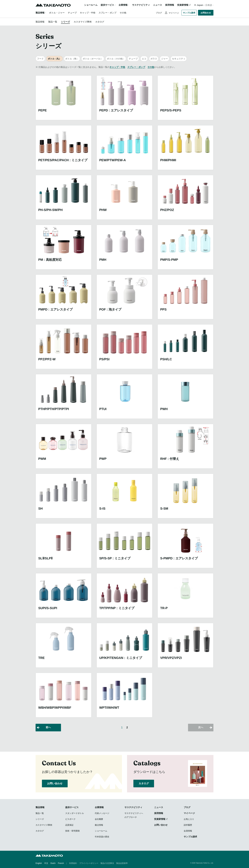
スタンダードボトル (75, 813)
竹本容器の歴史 (102, 837)
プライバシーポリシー (89, 863)
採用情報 (170, 5)
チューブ (72, 13)
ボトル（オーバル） (93, 59)
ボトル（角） (72, 59)
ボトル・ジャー (57, 13)
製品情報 (40, 13)
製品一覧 (53, 22)
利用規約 (73, 863)
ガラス (154, 59)
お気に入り (189, 819)
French (61, 863)
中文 (46, 863)
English (39, 863)
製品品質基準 (122, 863)
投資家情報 (183, 5)
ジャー (165, 59)
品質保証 (69, 825)
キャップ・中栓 (88, 13)
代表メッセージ (102, 813)
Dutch (53, 863)
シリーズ (65, 22)
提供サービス (72, 807)
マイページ (173, 13)
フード (40, 59)
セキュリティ (179, 59)
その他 (123, 13)
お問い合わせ (55, 783)
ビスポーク (70, 819)
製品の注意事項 (107, 863)
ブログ (159, 13)
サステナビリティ (141, 5)
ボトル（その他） (116, 59)
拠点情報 (99, 825)
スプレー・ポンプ (108, 13)
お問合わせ (206, 13)
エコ (144, 59)
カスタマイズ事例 (83, 22)
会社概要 (99, 819)
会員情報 (188, 831)
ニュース (158, 5)
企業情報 (99, 807)
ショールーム (91, 5)
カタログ (100, 22)
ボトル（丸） (54, 59)
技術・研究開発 (72, 831)
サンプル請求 (189, 13)
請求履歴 (188, 825)
